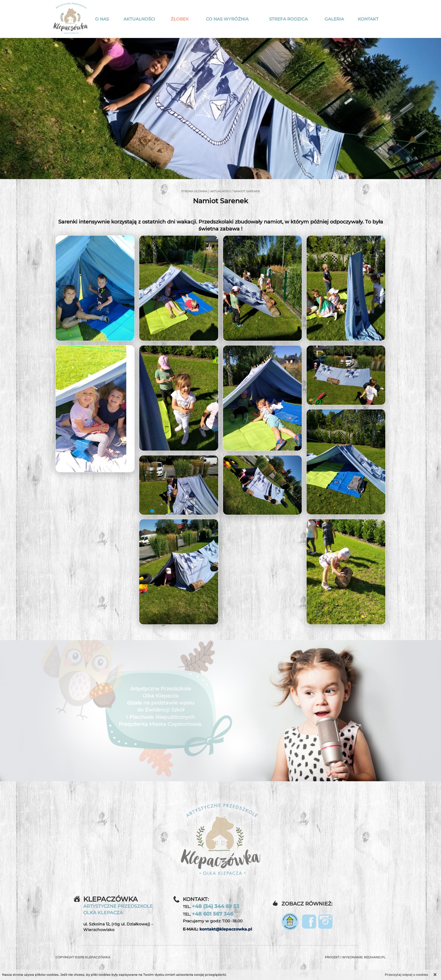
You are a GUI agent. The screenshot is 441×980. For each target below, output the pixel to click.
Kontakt (368, 19)
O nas (102, 19)
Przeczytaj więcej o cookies (406, 975)
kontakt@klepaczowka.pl (226, 929)
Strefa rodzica (288, 19)
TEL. (211, 906)
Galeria (334, 19)
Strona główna (194, 191)
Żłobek (180, 19)
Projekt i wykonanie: (355, 957)
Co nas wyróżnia (227, 19)
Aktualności (139, 19)
